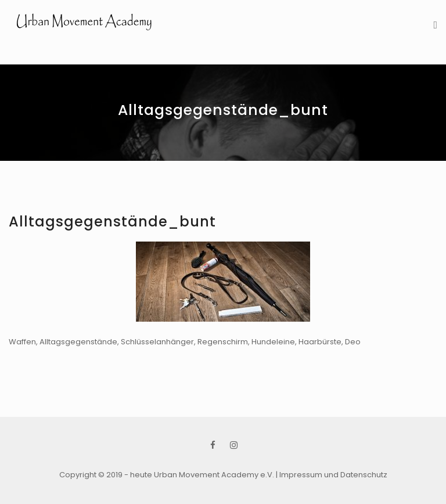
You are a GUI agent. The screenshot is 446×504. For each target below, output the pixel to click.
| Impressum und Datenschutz (332, 475)
